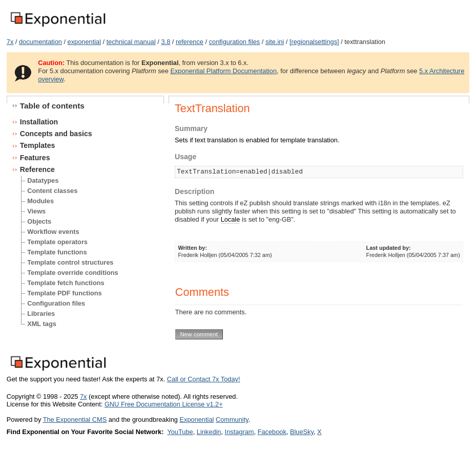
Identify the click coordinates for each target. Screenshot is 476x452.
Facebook (272, 432)
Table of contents (52, 106)
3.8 (165, 42)
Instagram (240, 432)
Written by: (192, 248)
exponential (84, 42)
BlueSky (302, 432)
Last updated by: (389, 248)
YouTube (180, 432)
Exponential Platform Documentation (223, 71)
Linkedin (209, 432)
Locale (231, 219)
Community (232, 419)
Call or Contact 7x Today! (204, 379)
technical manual (131, 42)
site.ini (275, 42)
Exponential (196, 419)
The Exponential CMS (75, 419)
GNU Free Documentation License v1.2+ (164, 404)
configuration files (235, 42)
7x (10, 42)
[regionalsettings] (314, 42)
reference (190, 42)
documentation (40, 42)
